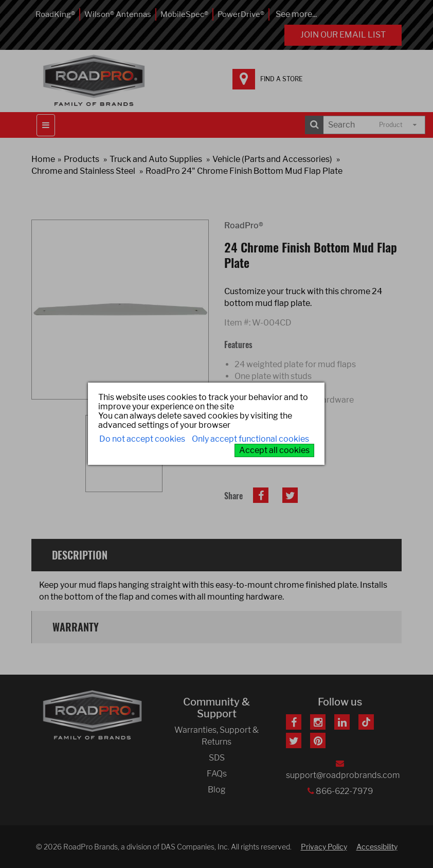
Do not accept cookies (142, 439)
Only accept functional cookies (250, 439)
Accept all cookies (274, 450)
